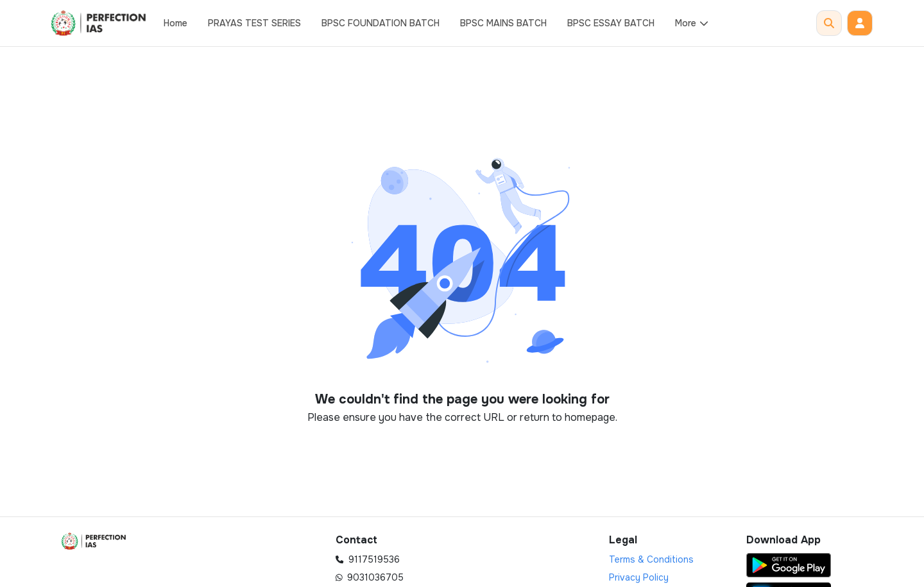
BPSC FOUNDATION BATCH (381, 23)
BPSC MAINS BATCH (503, 23)
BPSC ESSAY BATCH (611, 23)
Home (175, 23)
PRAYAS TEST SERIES (254, 23)
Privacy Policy (639, 577)
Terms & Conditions (651, 559)
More (692, 23)
